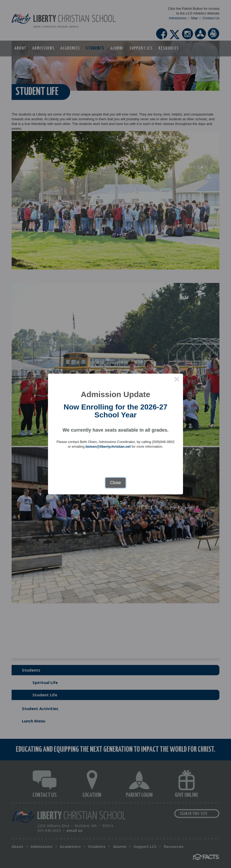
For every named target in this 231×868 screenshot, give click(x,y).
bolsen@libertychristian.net (108, 447)
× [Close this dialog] (177, 380)
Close (116, 483)
